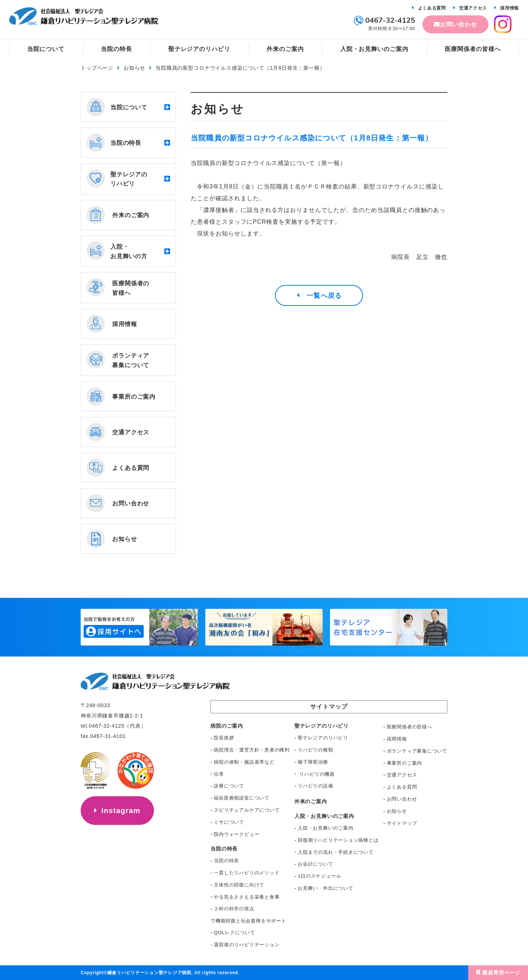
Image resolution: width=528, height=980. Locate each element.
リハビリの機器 (316, 774)
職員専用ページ (501, 973)
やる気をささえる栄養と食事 (247, 897)
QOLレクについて (234, 933)
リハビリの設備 (315, 786)
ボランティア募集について (417, 751)
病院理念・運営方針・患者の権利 (252, 750)
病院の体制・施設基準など (244, 762)
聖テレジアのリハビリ (323, 738)
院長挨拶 (224, 738)
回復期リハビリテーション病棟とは (338, 840)
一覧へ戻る (324, 296)
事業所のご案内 (404, 763)
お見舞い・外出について (326, 888)
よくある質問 (432, 8)
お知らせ (134, 68)
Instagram (121, 811)
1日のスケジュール (319, 876)
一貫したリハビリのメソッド (247, 873)
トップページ (97, 68)
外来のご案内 (311, 801)
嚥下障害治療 (313, 762)
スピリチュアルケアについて (247, 810)
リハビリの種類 (315, 750)
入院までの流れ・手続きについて (336, 852)
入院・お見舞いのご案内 (326, 828)
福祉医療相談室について (242, 798)
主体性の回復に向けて (239, 885)
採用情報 (509, 8)
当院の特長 (226, 861)
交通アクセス (473, 8)
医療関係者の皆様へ (410, 727)
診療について (229, 786)
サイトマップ (402, 823)
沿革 (219, 774)
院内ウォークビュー (236, 834)
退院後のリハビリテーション (247, 945)
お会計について (315, 864)
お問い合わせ (459, 24)
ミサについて (229, 822)
